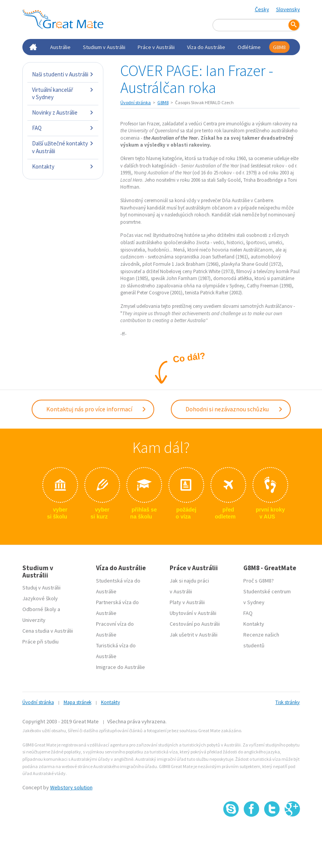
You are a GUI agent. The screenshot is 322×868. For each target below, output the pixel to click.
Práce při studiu (40, 642)
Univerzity (34, 620)
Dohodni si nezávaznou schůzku (234, 409)
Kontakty (63, 166)
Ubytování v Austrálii (193, 613)
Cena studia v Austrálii (48, 631)
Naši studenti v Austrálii (63, 74)
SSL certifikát (272, 834)
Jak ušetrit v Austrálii (194, 635)
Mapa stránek (78, 702)
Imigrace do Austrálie (121, 667)
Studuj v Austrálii (41, 588)
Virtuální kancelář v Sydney (63, 94)
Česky (262, 9)
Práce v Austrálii (156, 47)
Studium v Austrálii (104, 47)
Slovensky (288, 9)
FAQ (63, 128)
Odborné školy (39, 609)
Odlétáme (249, 47)
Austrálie (60, 47)
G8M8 (279, 47)
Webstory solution (71, 787)
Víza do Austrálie (206, 47)
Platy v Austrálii (187, 602)
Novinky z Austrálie (63, 112)
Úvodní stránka (136, 102)
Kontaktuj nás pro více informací (96, 409)
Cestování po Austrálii (195, 624)
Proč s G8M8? (259, 581)
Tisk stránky (287, 702)
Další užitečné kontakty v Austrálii (63, 147)
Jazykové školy (40, 598)
